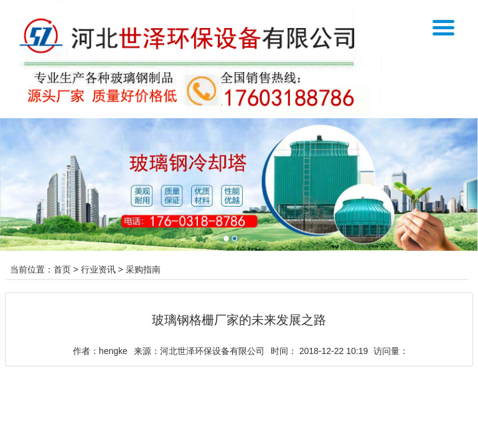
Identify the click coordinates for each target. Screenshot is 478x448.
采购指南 (143, 269)
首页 (62, 269)
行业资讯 (98, 269)
